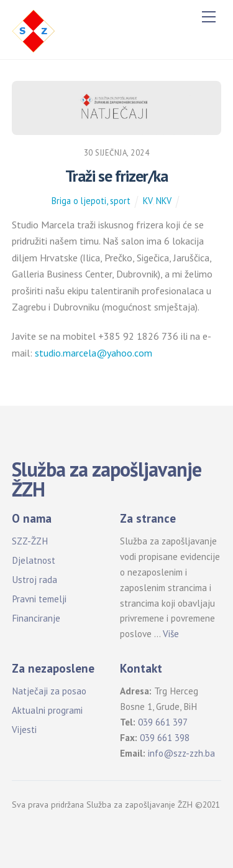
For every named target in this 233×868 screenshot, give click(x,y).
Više (171, 634)
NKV (164, 201)
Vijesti (24, 730)
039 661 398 (165, 738)
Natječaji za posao (49, 691)
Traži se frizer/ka (116, 176)
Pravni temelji (39, 599)
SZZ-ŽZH (30, 541)
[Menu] (209, 17)
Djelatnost (34, 560)
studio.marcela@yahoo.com (94, 353)
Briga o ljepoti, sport (91, 201)
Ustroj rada (34, 580)
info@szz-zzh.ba (181, 753)
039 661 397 (163, 722)
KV (148, 201)
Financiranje (36, 618)
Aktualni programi (47, 710)
